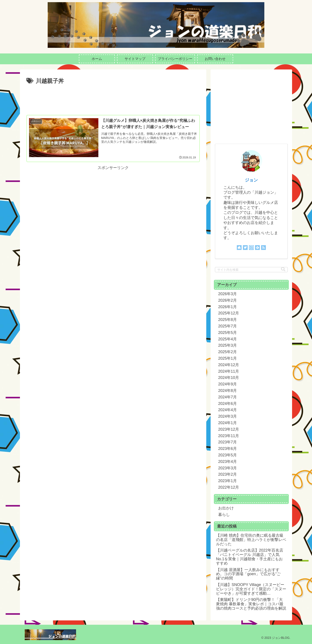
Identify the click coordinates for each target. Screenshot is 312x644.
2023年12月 (229, 429)
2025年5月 (227, 333)
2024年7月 (227, 397)
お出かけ (226, 508)
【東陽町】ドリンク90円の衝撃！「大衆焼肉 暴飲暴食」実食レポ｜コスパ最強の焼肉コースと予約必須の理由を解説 (251, 604)
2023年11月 (229, 436)
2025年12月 (229, 313)
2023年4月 (227, 462)
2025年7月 (227, 326)
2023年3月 (227, 468)
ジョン (251, 180)
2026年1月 (227, 307)
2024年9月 (227, 384)
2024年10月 (229, 378)
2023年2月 (227, 474)
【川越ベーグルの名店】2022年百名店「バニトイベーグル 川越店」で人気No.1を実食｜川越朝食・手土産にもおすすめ (250, 557)
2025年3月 (227, 345)
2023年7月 (227, 442)
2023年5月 (227, 455)
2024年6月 (227, 404)
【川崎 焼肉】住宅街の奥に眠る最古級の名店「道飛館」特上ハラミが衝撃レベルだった (251, 540)
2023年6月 (227, 449)
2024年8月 (227, 391)
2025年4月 (227, 339)
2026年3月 (227, 294)
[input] (251, 270)
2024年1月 (227, 423)
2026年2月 (227, 300)
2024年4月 (227, 410)
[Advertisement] (113, 98)
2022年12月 (229, 487)
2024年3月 (227, 416)
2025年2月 (227, 352)
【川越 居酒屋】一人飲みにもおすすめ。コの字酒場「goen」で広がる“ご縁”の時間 (248, 574)
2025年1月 (227, 358)
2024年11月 (229, 371)
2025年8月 (227, 320)
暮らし (224, 515)
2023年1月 (227, 481)
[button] (283, 269)
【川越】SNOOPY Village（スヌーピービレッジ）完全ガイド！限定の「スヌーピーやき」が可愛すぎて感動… (251, 589)
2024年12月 (229, 365)
